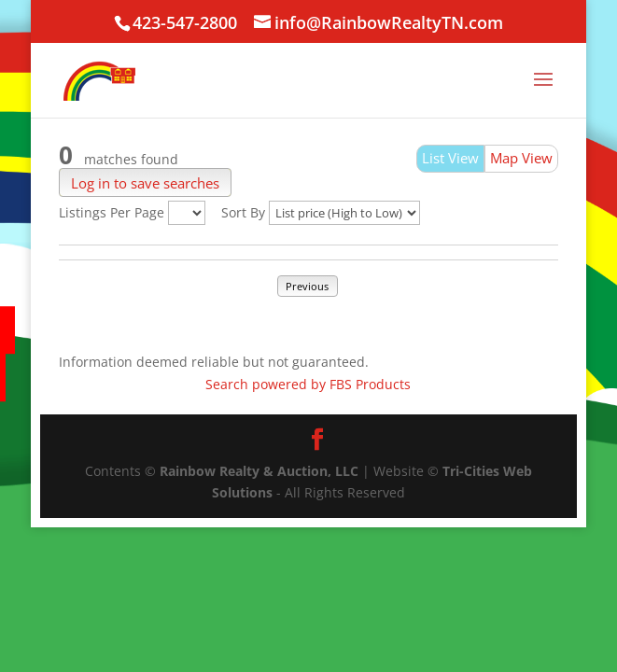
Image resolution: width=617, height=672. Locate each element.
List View (450, 158)
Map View (521, 158)
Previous (307, 286)
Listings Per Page (112, 212)
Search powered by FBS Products (308, 384)
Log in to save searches (145, 182)
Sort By (243, 212)
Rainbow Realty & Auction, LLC (259, 471)
